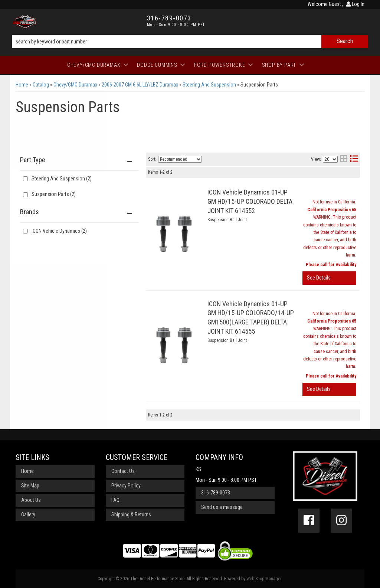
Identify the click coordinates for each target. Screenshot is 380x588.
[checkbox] (25, 231)
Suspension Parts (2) (54, 194)
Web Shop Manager (264, 579)
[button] (190, 42)
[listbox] (180, 159)
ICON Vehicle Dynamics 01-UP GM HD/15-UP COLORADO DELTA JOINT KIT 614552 (250, 201)
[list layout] (354, 159)
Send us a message (222, 507)
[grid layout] (344, 159)
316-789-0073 (216, 493)
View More (329, 278)
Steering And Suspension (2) (62, 179)
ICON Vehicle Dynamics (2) (59, 231)
